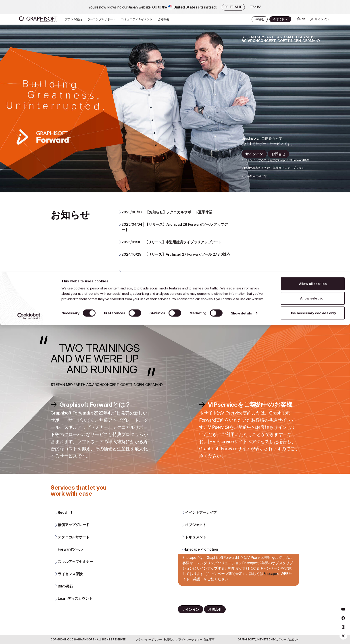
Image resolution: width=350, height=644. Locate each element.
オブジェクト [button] (196, 533)
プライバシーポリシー (149, 639)
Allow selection (313, 26)
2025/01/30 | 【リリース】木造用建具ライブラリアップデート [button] (172, 250)
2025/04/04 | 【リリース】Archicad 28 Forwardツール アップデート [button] (175, 235)
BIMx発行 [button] (66, 594)
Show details (242, 41)
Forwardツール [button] (70, 558)
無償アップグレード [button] (74, 533)
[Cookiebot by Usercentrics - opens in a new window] (29, 44)
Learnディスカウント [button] (75, 607)
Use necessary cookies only (313, 41)
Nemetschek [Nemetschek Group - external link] (267, 639)
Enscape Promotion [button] (202, 558)
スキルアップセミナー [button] (75, 570)
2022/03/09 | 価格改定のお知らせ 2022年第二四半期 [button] (166, 298)
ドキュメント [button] (196, 545)
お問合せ (278, 162)
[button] (175, 283)
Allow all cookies (313, 12)
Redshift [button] (65, 521)
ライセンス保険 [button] (70, 582)
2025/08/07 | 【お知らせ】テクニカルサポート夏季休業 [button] (167, 220)
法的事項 (209, 639)
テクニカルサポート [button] (74, 545)
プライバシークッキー (189, 639)
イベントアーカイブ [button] (201, 521)
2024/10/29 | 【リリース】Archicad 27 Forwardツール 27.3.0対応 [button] (176, 262)
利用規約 (169, 639)
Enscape (270, 582)
